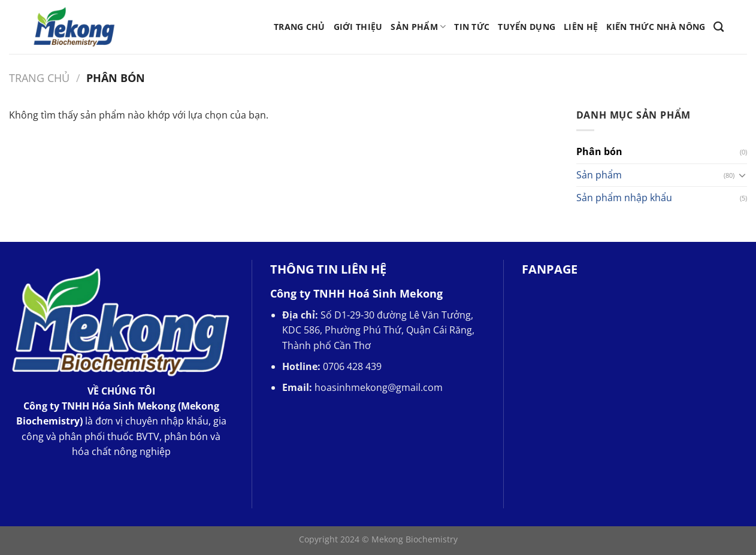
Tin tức (472, 27)
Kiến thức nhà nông (656, 27)
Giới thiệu (358, 27)
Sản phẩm (418, 27)
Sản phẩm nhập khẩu (624, 198)
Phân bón (599, 151)
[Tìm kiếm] (719, 27)
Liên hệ (581, 27)
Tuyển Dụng (527, 27)
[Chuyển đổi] (742, 175)
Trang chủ (300, 27)
